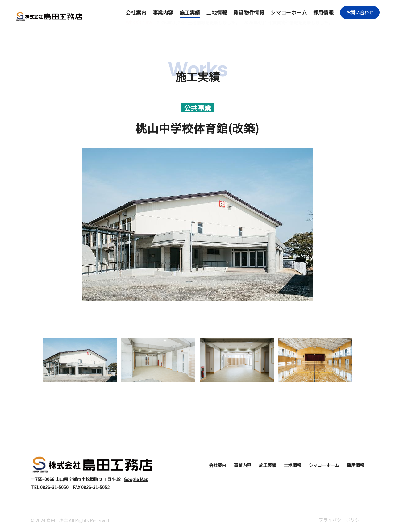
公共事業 (197, 108)
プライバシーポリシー (341, 520)
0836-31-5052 (95, 487)
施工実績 (190, 12)
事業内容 (163, 12)
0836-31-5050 (54, 487)
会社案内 (136, 12)
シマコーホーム (289, 12)
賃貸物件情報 (249, 12)
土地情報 (217, 12)
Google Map (136, 479)
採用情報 (324, 12)
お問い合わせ (360, 12)
